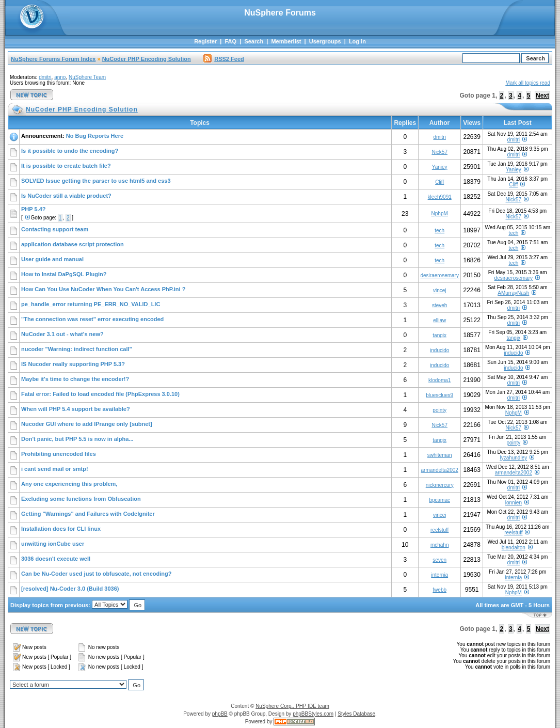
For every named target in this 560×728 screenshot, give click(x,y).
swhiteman (440, 455)
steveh (439, 305)
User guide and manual (52, 259)
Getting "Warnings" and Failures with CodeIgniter (88, 514)
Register (205, 41)
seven (439, 560)
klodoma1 (439, 380)
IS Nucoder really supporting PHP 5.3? (73, 364)
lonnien (514, 503)
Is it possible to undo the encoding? (70, 151)
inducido (439, 350)
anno (60, 77)
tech (439, 231)
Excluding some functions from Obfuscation (81, 499)
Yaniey (440, 167)
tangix (439, 335)
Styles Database (356, 714)
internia (439, 575)
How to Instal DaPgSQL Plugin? (64, 274)
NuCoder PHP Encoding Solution (147, 59)
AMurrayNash (513, 293)
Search (254, 41)
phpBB (220, 714)
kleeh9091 (440, 197)
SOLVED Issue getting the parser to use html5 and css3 (96, 181)
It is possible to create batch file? (66, 166)
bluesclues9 (439, 395)
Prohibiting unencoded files (59, 454)
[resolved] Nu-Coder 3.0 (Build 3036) (70, 589)
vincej (440, 290)
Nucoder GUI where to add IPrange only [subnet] (87, 424)
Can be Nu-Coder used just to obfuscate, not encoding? (97, 574)
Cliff (439, 182)
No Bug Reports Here (95, 136)
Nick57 (439, 152)
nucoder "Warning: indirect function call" (77, 349)
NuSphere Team (87, 77)
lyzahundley (513, 458)
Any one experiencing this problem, (69, 484)
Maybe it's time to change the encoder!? (75, 379)
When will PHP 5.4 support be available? (76, 409)
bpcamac (439, 500)
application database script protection (73, 244)
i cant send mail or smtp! (55, 469)
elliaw (439, 320)
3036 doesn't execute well (56, 559)
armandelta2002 (440, 470)
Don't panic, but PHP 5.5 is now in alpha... (77, 439)
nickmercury (440, 485)
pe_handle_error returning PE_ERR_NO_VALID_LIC (91, 304)
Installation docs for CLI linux (61, 529)
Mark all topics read (528, 83)
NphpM (440, 213)
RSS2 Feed (223, 59)
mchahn (440, 545)
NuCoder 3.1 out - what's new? (62, 334)
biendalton (514, 548)
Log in (357, 41)
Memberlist (286, 41)
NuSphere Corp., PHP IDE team (292, 706)
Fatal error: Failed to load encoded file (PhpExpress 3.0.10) (100, 394)
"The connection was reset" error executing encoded (92, 319)
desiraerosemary (439, 275)
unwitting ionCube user (53, 544)
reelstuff (439, 530)
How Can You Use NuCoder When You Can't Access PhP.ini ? (103, 289)
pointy (439, 410)
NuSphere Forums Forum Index (53, 59)
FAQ (230, 41)
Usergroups (325, 41)
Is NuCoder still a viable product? (66, 196)
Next (542, 96)
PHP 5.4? (34, 209)
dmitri (45, 77)
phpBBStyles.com (313, 714)
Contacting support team (55, 229)
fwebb (439, 590)
